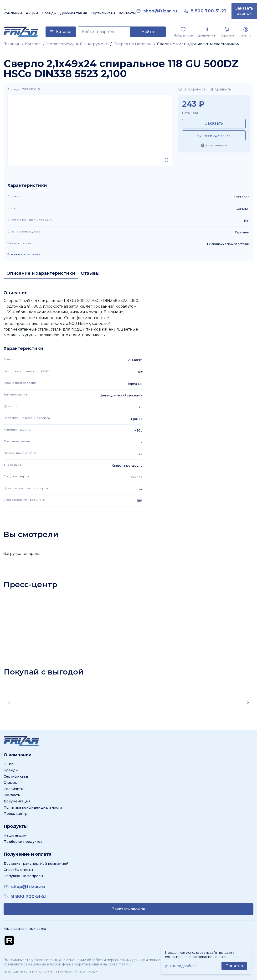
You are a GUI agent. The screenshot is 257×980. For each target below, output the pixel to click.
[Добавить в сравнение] (220, 89)
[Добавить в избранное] (192, 89)
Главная (11, 44)
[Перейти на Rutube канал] (9, 940)
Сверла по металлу (132, 44)
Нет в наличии (193, 113)
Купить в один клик (214, 135)
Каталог (33, 44)
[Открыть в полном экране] (166, 160)
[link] (160, 11)
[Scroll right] (248, 702)
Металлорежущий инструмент (77, 44)
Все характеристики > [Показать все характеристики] (24, 254)
